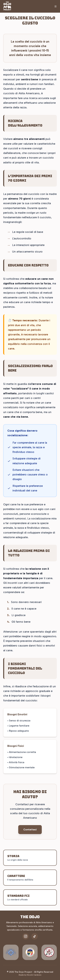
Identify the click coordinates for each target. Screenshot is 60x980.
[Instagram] (26, 936)
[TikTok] (35, 936)
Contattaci (30, 829)
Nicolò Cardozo (34, 975)
